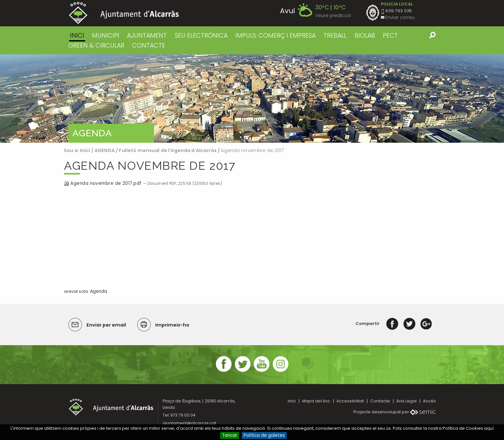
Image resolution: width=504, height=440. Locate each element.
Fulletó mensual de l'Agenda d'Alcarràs (168, 150)
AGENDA (105, 150)
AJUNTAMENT (147, 36)
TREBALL (335, 36)
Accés (429, 401)
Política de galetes (264, 435)
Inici (77, 36)
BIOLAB (365, 36)
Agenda (99, 291)
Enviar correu (400, 18)
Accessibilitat (350, 401)
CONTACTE (149, 45)
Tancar (230, 435)
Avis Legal (406, 401)
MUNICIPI (106, 36)
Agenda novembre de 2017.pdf (104, 183)
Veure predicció (333, 16)
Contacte (380, 401)
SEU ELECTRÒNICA (201, 36)
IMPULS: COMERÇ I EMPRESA (275, 36)
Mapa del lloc (316, 401)
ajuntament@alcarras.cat (189, 423)
